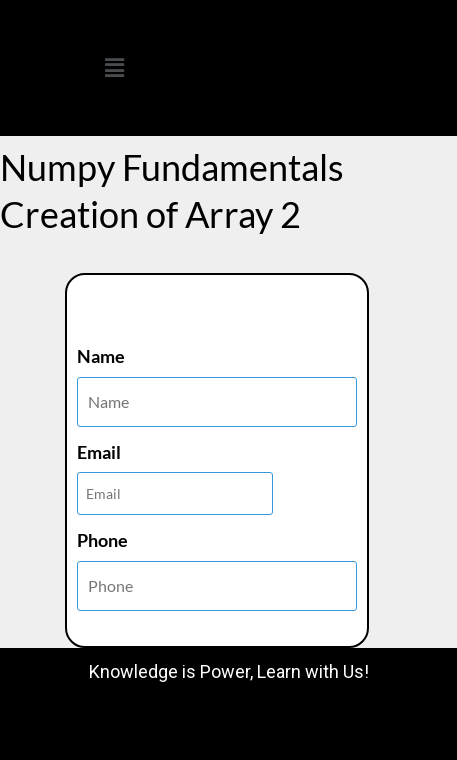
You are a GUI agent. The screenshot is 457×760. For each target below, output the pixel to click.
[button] (114, 67)
